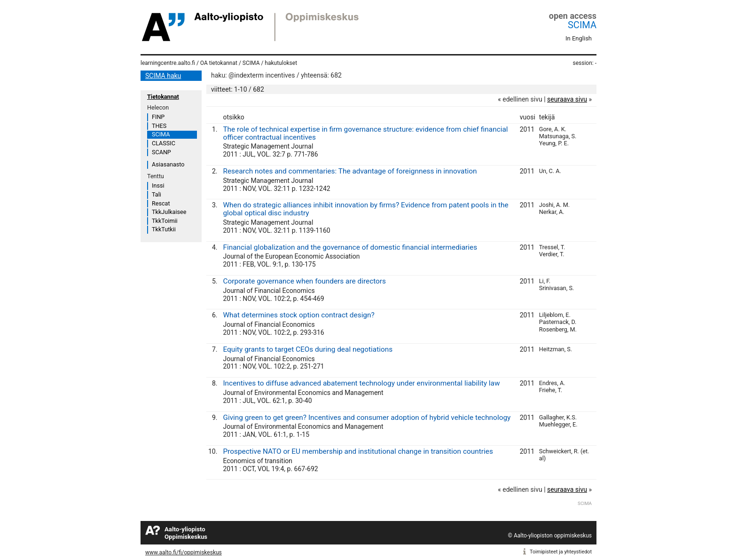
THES (159, 126)
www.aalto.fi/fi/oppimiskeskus (184, 552)
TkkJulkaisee (169, 212)
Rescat (161, 203)
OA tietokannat (219, 63)
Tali (157, 194)
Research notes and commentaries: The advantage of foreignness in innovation (350, 171)
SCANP (161, 152)
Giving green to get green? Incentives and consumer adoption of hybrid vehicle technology (367, 418)
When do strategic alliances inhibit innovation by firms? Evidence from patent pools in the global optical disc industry (365, 209)
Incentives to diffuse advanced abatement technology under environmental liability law (361, 383)
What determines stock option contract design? (298, 315)
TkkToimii (165, 221)
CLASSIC (164, 143)
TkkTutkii (164, 229)
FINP (158, 117)
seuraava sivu (567, 99)
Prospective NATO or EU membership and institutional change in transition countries (358, 451)
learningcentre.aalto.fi (168, 63)
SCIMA (582, 25)
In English (579, 38)
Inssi (158, 185)
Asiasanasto (168, 164)
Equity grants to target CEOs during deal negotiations (308, 349)
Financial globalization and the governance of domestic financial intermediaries (350, 247)
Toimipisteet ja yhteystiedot (561, 552)
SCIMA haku (163, 76)
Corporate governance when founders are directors (304, 281)
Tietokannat (163, 97)
